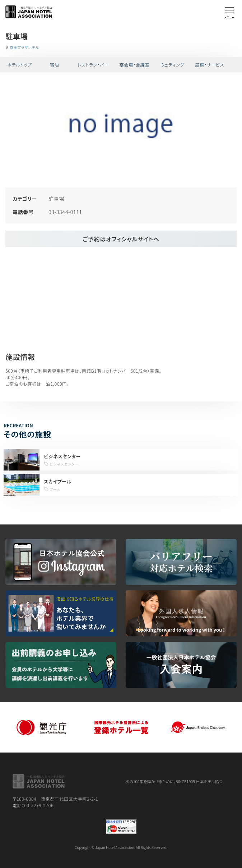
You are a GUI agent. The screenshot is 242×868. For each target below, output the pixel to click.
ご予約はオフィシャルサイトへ (121, 239)
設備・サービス (210, 65)
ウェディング (173, 65)
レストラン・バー (93, 65)
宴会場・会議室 (135, 65)
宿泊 (55, 65)
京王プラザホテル (24, 47)
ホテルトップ (19, 65)
